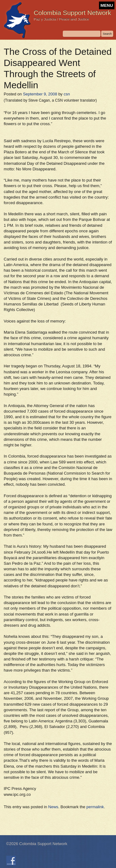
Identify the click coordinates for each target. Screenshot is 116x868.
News (53, 807)
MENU (107, 5)
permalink (95, 807)
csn (67, 94)
